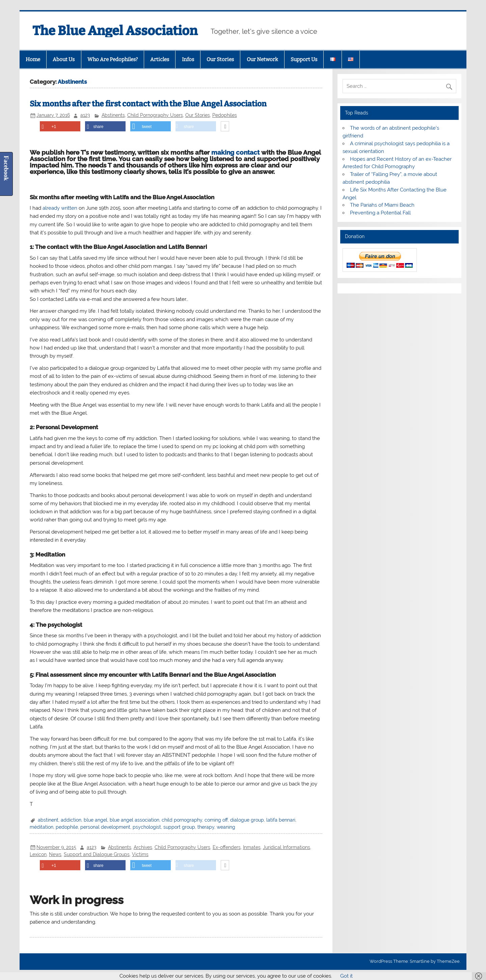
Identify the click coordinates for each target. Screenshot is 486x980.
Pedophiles (225, 115)
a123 (85, 115)
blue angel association (134, 820)
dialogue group (247, 820)
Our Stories (220, 59)
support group (179, 827)
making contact (235, 152)
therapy (206, 827)
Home (33, 59)
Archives (143, 847)
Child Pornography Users (155, 115)
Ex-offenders (227, 847)
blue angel (96, 820)
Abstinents (113, 115)
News (55, 854)
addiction (71, 820)
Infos (188, 59)
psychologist (147, 827)
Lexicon (38, 854)
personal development (105, 827)
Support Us (304, 59)
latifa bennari (281, 820)
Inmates (252, 847)
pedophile (67, 827)
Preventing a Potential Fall (380, 213)
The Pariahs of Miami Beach (382, 205)
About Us (64, 59)
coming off (216, 820)
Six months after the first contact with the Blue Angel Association (148, 104)
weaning (226, 827)
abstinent (48, 820)
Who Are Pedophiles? (113, 59)
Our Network (262, 59)
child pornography (182, 820)
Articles (160, 59)
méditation (42, 827)
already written (60, 208)
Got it (346, 976)
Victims (140, 854)
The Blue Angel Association (115, 31)
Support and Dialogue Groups (97, 854)
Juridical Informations (287, 847)
